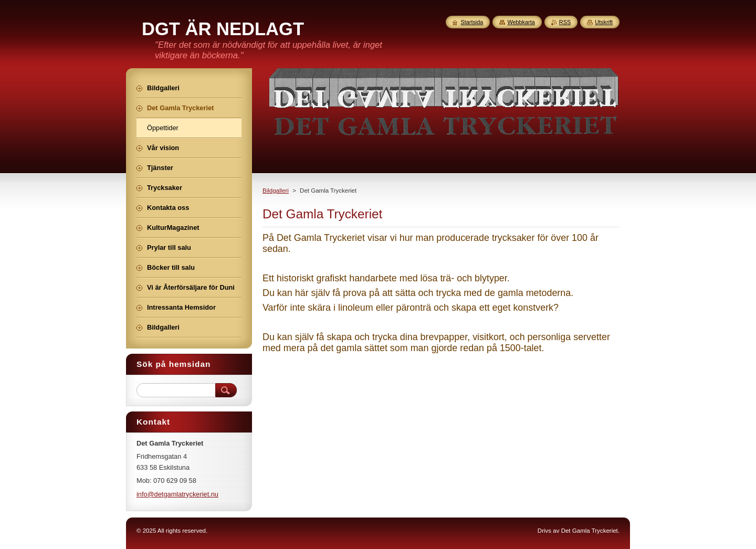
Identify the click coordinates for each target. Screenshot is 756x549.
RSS (565, 22)
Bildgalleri (276, 191)
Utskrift (604, 22)
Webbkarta (521, 22)
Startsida (472, 22)
